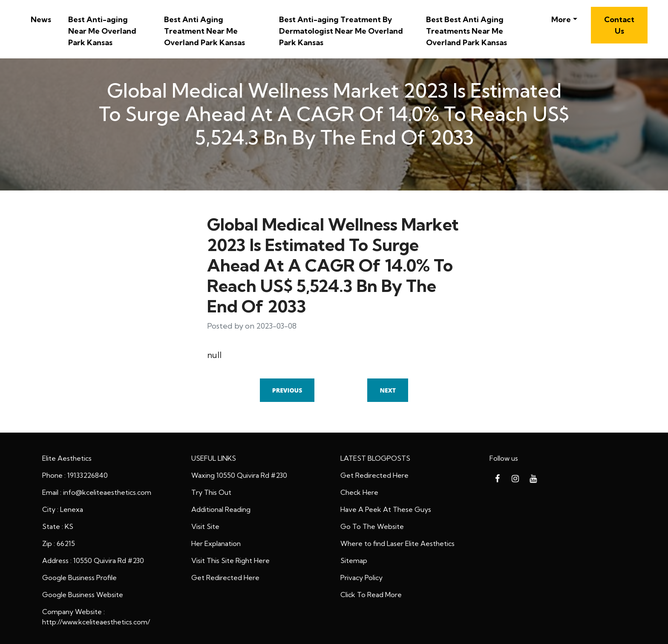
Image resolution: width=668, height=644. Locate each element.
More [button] (561, 19)
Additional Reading (221, 509)
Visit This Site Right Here (230, 560)
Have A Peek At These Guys (386, 509)
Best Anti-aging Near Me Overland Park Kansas (102, 31)
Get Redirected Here (225, 578)
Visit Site (205, 526)
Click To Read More (371, 595)
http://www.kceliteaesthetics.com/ (96, 622)
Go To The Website (372, 526)
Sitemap (354, 560)
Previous (287, 390)
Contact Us (619, 25)
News (41, 19)
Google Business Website (83, 595)
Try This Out (211, 492)
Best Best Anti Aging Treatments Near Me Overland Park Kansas (466, 31)
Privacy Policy (361, 578)
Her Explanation (216, 543)
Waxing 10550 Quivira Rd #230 (239, 475)
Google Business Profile (79, 578)
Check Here (359, 492)
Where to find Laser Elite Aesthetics (397, 543)
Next (388, 390)
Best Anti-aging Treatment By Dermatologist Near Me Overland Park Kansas (341, 31)
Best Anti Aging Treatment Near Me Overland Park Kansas (204, 31)
